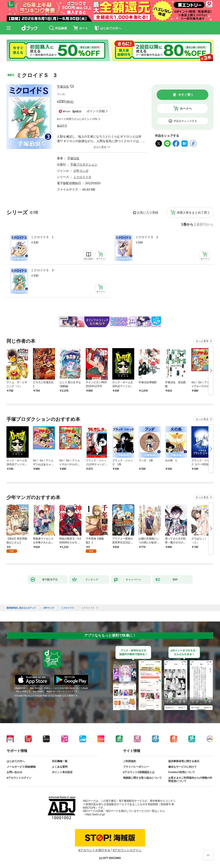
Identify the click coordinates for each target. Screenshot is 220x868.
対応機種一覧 (60, 761)
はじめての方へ (16, 761)
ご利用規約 (130, 761)
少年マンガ (81, 171)
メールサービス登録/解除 (21, 767)
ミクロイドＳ (82, 177)
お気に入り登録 (148, 212)
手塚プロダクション (84, 164)
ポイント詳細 (96, 111)
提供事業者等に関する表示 (184, 761)
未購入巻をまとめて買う (193, 212)
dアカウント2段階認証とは (139, 772)
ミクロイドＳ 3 (42, 270)
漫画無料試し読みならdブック (21, 608)
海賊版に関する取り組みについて (142, 778)
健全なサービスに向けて (183, 767)
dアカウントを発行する (94, 850)
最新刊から (205, 225)
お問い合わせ (14, 772)
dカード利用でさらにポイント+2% (77, 119)
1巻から (187, 225)
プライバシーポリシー (136, 767)
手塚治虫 (63, 87)
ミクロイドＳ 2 (147, 237)
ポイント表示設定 (62, 772)
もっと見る (202, 341)
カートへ (186, 108)
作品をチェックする (185, 121)
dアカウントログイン (19, 778)
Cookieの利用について (182, 772)
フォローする (72, 87)
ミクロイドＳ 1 (42, 237)
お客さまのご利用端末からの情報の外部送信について (190, 780)
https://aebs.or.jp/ (95, 814)
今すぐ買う (186, 95)
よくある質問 (60, 767)
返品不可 (62, 126)
